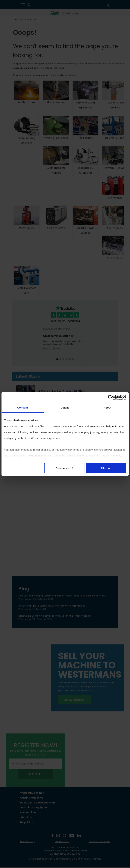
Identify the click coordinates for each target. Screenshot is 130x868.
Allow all (106, 468)
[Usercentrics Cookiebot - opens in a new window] (111, 397)
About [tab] (107, 408)
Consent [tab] (23, 408)
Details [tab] (65, 408)
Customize (64, 468)
